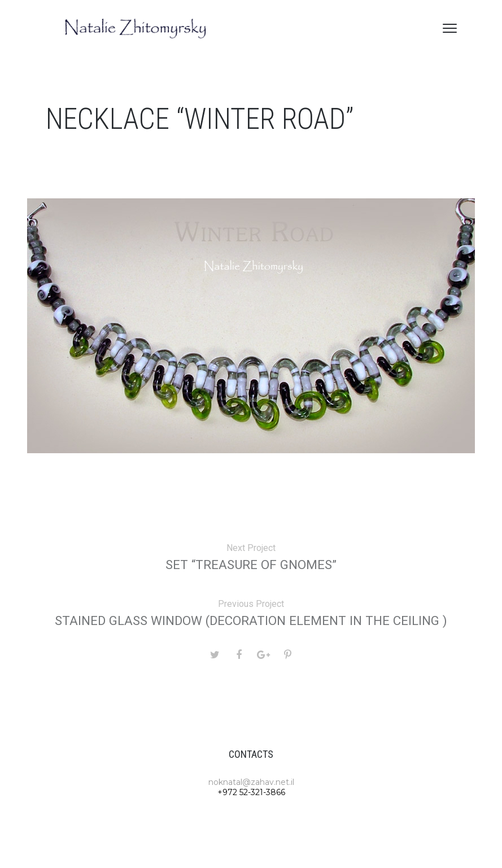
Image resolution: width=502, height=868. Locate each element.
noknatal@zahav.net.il (251, 782)
